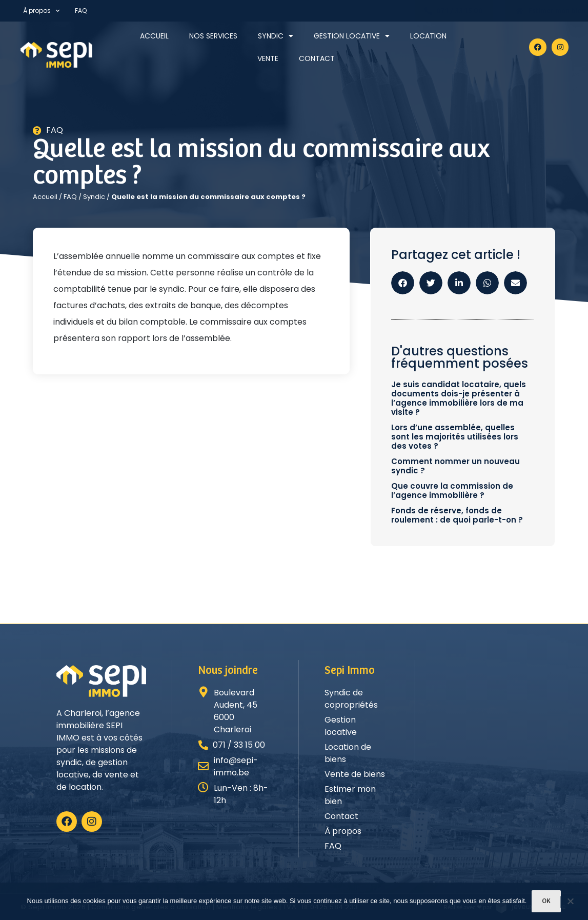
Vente (268, 58)
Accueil (154, 36)
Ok (546, 901)
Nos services (213, 36)
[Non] (570, 902)
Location (428, 36)
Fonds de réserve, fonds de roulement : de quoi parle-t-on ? (457, 515)
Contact (317, 58)
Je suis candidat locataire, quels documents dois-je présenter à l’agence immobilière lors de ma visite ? (459, 398)
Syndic (276, 36)
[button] (403, 283)
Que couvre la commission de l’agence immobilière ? (452, 491)
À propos (41, 11)
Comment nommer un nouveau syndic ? (455, 466)
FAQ (81, 11)
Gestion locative (352, 36)
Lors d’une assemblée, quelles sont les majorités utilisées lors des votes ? (455, 437)
